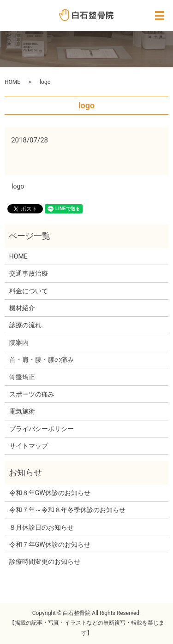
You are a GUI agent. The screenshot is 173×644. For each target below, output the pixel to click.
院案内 (19, 343)
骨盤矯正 (22, 377)
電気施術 (22, 411)
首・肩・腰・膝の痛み (42, 360)
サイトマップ (29, 446)
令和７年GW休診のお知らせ (50, 544)
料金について (29, 291)
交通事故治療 (29, 273)
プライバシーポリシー (42, 429)
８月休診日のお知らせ (42, 527)
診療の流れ (25, 325)
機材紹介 (22, 308)
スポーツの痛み (32, 394)
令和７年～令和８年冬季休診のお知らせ (67, 510)
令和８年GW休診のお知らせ (50, 493)
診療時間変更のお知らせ (45, 561)
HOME (12, 82)
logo (18, 186)
